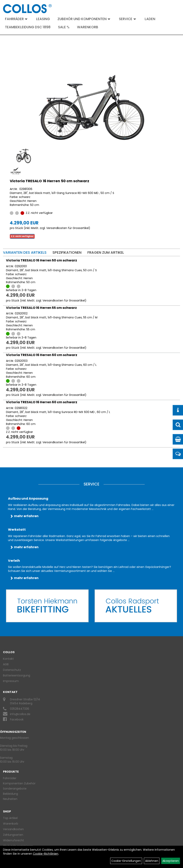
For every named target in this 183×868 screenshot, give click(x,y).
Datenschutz (12, 670)
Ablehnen (152, 861)
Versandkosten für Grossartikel (68, 228)
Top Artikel (10, 818)
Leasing (43, 19)
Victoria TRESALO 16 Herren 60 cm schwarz (42, 355)
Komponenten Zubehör (19, 783)
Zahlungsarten (13, 835)
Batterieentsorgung (17, 675)
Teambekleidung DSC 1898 (28, 27)
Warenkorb (88, 27)
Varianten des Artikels (25, 252)
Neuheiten (10, 799)
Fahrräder (16, 19)
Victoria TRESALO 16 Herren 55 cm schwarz (41, 308)
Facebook (17, 719)
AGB (6, 664)
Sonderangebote (15, 789)
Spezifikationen (67, 252)
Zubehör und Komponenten (84, 19)
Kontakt (8, 659)
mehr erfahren (26, 516)
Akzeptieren (171, 861)
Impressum (11, 681)
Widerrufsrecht (13, 840)
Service (128, 19)
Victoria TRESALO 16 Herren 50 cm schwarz (49, 181)
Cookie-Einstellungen (126, 861)
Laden (150, 19)
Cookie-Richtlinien (46, 854)
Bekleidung (10, 794)
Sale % (64, 27)
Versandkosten (13, 829)
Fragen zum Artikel (106, 252)
